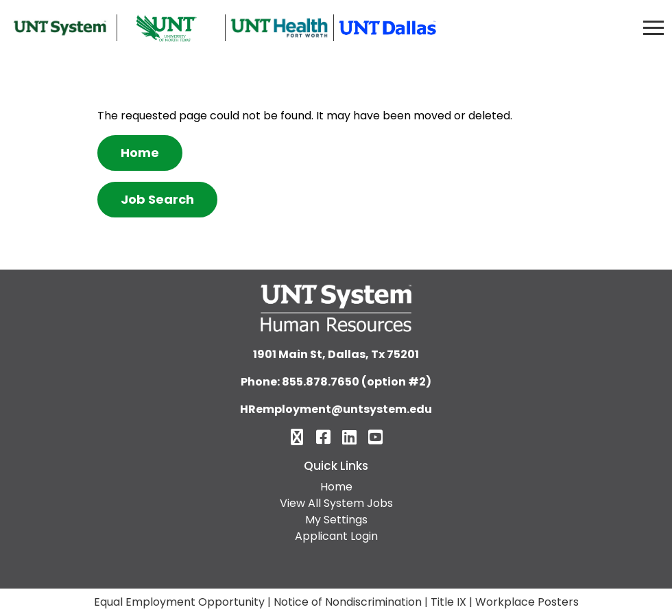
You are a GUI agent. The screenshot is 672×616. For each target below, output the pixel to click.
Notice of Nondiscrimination (348, 602)
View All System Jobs (336, 503)
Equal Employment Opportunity (179, 602)
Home (140, 153)
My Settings (336, 520)
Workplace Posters (527, 602)
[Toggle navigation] (653, 28)
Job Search (157, 199)
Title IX (448, 602)
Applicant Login (336, 536)
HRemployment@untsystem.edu (336, 409)
